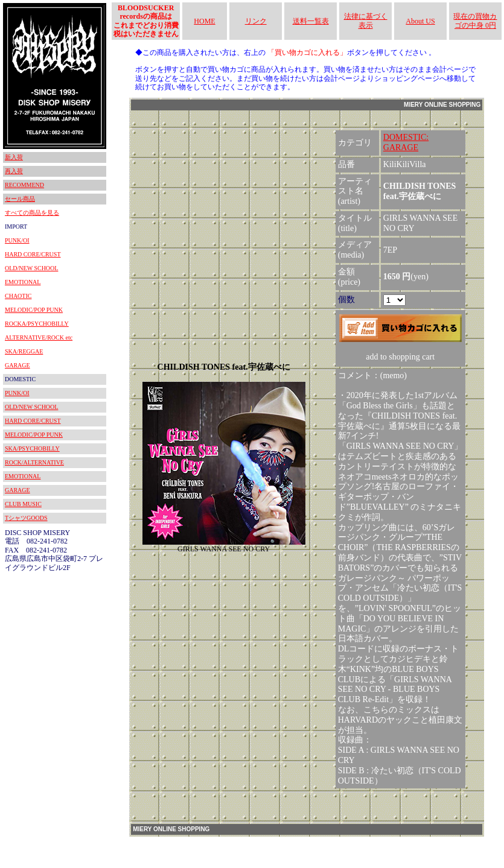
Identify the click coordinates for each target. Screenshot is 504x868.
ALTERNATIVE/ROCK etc (39, 337)
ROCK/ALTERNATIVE (34, 462)
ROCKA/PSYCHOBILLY (37, 324)
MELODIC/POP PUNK (34, 310)
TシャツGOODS (26, 518)
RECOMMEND (24, 185)
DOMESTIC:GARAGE (406, 142)
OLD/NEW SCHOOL (31, 268)
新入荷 (14, 157)
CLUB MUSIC (23, 504)
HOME (204, 21)
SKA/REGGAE (24, 351)
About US (420, 21)
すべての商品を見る (32, 213)
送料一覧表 (311, 21)
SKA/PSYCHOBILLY (32, 448)
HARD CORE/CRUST (33, 254)
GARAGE (18, 365)
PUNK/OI (17, 240)
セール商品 (20, 199)
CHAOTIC (18, 296)
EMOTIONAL (23, 282)
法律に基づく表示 (366, 21)
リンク (256, 21)
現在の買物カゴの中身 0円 (475, 21)
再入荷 (14, 171)
